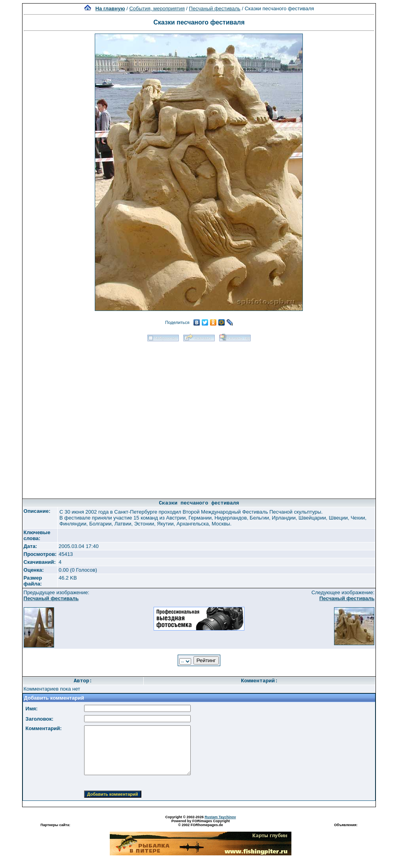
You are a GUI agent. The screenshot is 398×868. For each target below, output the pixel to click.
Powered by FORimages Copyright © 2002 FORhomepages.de (201, 823)
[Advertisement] (93, 417)
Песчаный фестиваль (215, 8)
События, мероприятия (157, 8)
